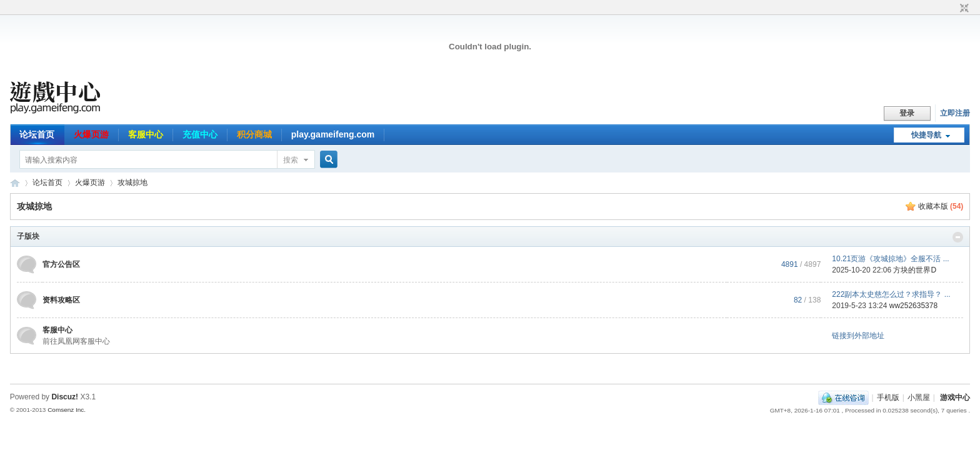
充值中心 (200, 134)
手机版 (888, 397)
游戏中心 (955, 397)
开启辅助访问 (952, 9)
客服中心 (146, 134)
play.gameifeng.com (333, 134)
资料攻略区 (61, 300)
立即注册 (955, 113)
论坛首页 (37, 134)
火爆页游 (91, 134)
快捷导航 (926, 135)
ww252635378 (913, 306)
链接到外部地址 (858, 336)
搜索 (291, 160)
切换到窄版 (963, 9)
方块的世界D (915, 270)
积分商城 (254, 134)
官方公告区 (61, 264)
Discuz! (65, 397)
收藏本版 (941, 206)
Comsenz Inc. (67, 410)
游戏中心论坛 (15, 183)
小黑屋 (919, 397)
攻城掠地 (132, 182)
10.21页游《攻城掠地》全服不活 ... (890, 259)
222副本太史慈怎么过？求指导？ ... (891, 294)
